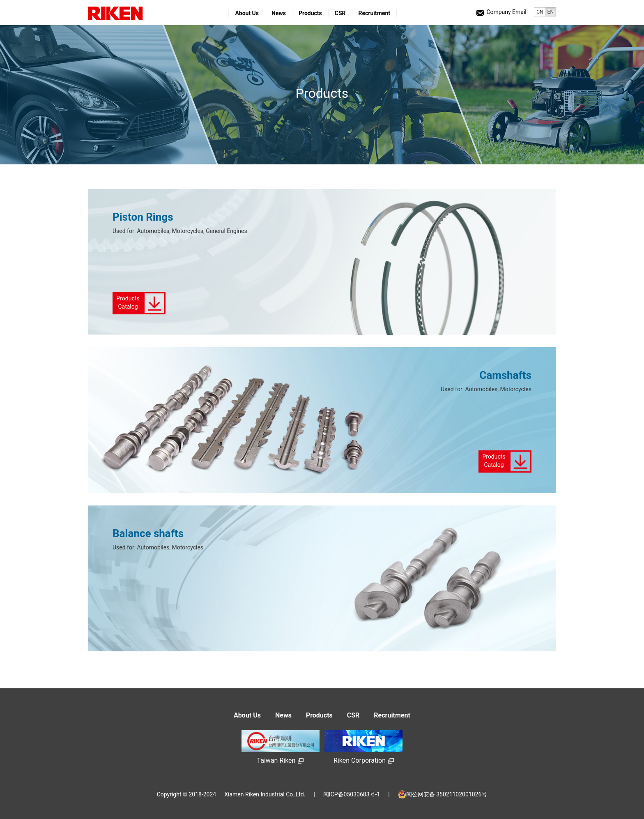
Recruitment (375, 13)
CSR (340, 13)
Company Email (501, 12)
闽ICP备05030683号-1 (352, 794)
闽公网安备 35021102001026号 (443, 794)
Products (310, 13)
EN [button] (551, 12)
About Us (247, 13)
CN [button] (540, 12)
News (279, 13)
